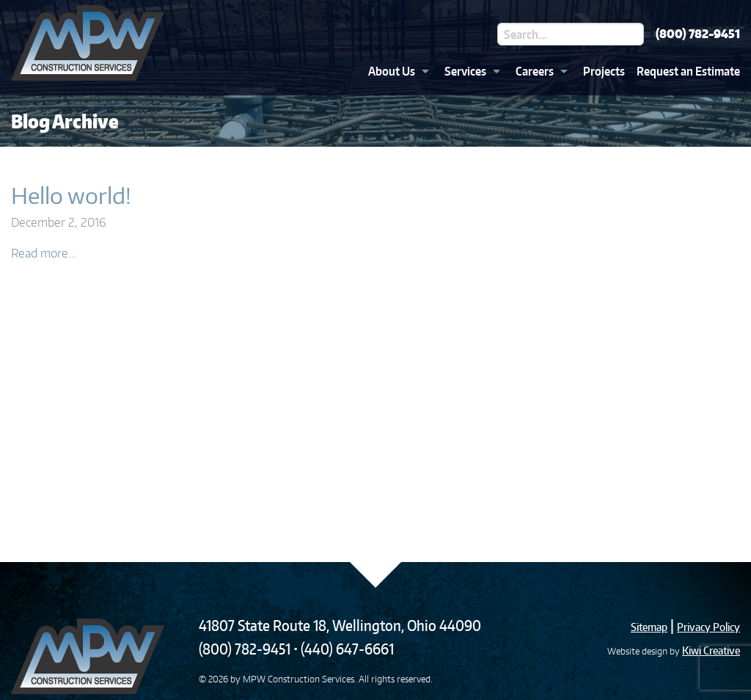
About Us (392, 71)
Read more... (44, 253)
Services (465, 71)
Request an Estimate (688, 71)
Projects (604, 71)
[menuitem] (395, 71)
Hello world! (71, 195)
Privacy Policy (708, 627)
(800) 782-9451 (698, 34)
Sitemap (649, 627)
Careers (535, 71)
